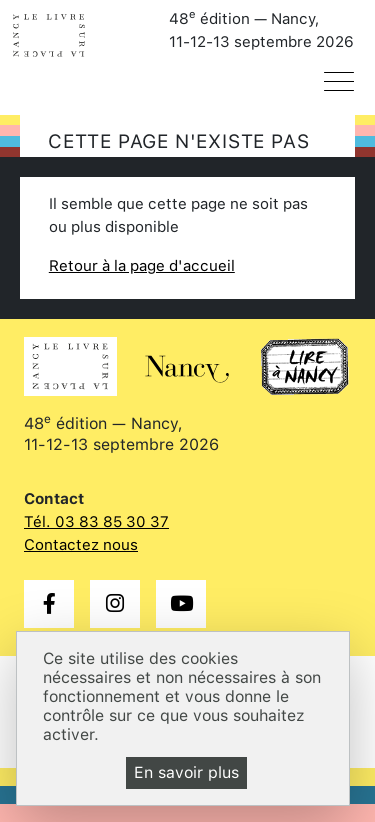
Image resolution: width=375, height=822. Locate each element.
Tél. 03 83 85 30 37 (96, 522)
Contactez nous (81, 545)
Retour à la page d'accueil (142, 266)
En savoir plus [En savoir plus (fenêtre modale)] (186, 772)
